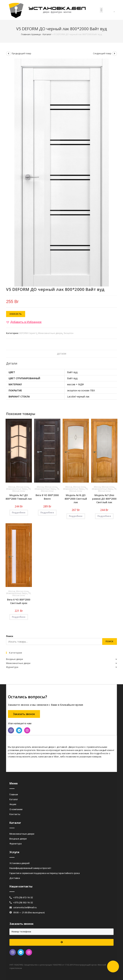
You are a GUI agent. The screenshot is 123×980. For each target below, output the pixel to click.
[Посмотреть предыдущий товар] (8, 54)
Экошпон (68, 333)
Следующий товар (102, 53)
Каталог (47, 34)
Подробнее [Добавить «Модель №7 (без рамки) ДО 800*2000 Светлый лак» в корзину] (104, 516)
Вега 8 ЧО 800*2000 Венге (47, 497)
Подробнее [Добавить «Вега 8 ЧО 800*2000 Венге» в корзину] (47, 513)
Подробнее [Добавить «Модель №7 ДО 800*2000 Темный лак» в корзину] (19, 513)
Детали (62, 354)
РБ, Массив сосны (22, 490)
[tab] (61, 354)
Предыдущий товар (21, 53)
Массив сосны (22, 487)
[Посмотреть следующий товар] (115, 54)
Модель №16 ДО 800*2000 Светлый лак (76, 499)
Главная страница (31, 34)
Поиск (10, 636)
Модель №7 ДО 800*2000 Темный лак (19, 497)
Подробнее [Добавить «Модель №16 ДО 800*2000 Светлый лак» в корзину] (76, 516)
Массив (12, 487)
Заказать (16, 314)
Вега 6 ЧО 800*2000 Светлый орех (19, 601)
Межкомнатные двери (50, 333)
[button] (101, 10)
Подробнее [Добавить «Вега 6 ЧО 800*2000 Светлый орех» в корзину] (19, 617)
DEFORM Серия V (28, 333)
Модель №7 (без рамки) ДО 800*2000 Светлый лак (104, 499)
